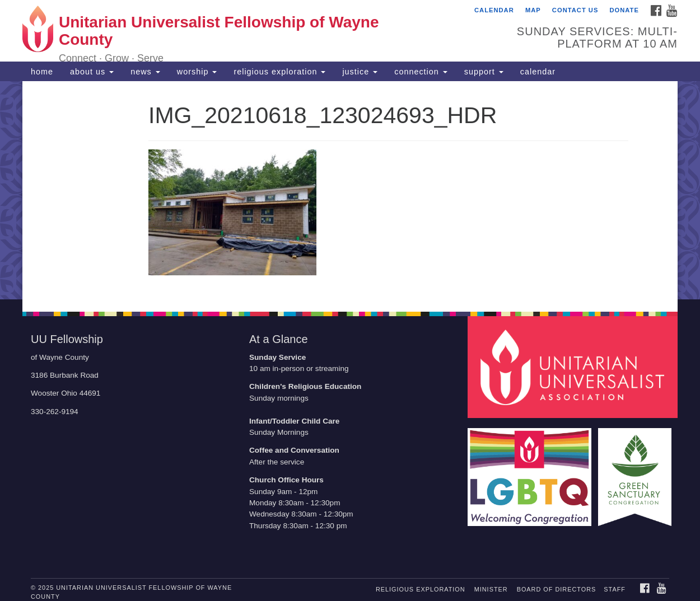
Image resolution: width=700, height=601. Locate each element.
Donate (624, 10)
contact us (575, 10)
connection (421, 72)
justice (360, 72)
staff (615, 589)
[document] (350, 190)
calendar (494, 10)
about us (92, 72)
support (484, 72)
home (42, 72)
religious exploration (279, 72)
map (533, 10)
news (145, 72)
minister (491, 589)
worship (197, 72)
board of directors (557, 589)
